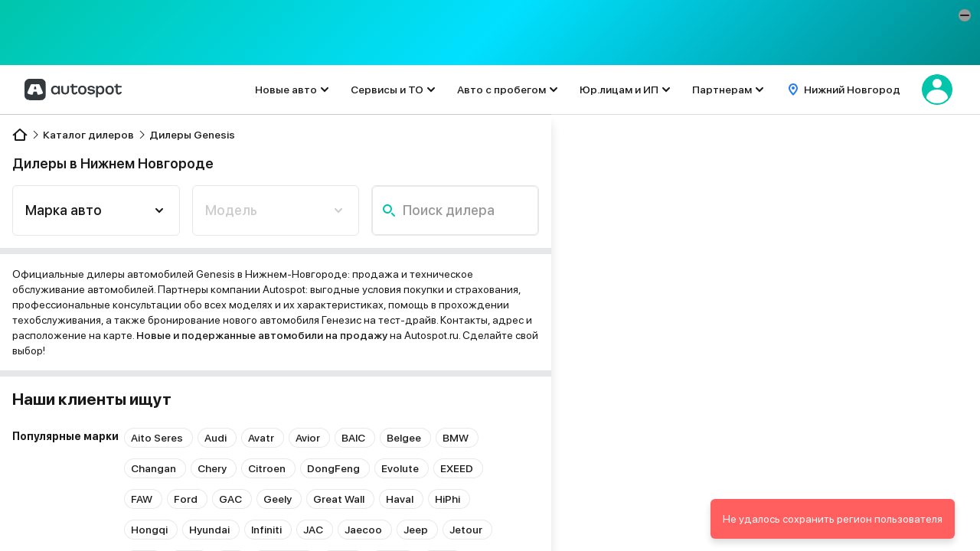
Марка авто (64, 210)
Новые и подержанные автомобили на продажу (262, 335)
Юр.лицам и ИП (619, 90)
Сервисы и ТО (387, 90)
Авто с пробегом (501, 90)
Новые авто (286, 90)
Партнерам (722, 90)
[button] (965, 15)
